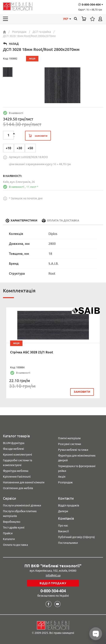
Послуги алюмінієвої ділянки (22, 505)
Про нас (63, 526)
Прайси (8, 533)
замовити (82, 392)
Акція (62, 477)
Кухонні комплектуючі (18, 455)
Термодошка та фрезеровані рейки (77, 468)
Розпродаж (65, 482)
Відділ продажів (69, 505)
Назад (14, 44)
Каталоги (9, 539)
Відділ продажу (53, 583)
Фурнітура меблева (16, 471)
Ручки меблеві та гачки (73, 450)
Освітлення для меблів (18, 488)
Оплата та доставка (15, 545)
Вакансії (63, 531)
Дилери (63, 511)
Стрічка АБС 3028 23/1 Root (32, 352)
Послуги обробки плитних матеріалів (20, 514)
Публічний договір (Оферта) (76, 537)
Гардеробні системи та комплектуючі (18, 463)
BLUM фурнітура (14, 443)
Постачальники (68, 543)
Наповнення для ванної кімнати (24, 482)
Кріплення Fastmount (17, 477)
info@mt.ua (53, 575)
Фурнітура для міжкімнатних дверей (77, 458)
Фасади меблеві (14, 449)
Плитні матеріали (69, 438)
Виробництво (12, 522)
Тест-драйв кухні (14, 528)
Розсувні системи (70, 444)
